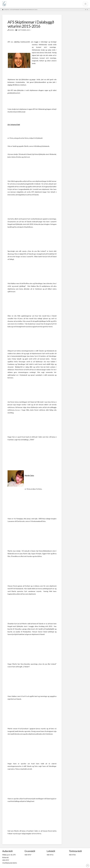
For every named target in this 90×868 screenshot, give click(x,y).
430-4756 (72, 855)
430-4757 (6, 860)
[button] (85, 4)
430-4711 (50, 855)
